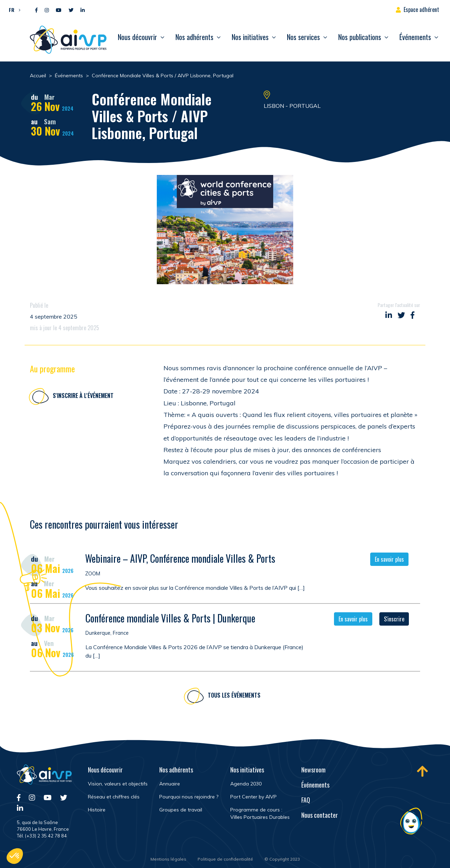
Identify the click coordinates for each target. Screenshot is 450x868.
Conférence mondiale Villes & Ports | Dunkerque (170, 619)
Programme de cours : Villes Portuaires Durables (260, 813)
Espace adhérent (421, 9)
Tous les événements (234, 696)
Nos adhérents (194, 37)
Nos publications (360, 37)
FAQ (306, 800)
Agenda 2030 (246, 784)
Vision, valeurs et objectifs (118, 784)
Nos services (303, 37)
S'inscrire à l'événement (83, 396)
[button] (13, 9)
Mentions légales (168, 859)
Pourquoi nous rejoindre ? (189, 797)
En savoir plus (389, 560)
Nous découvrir (137, 37)
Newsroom (313, 770)
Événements (415, 37)
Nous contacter (320, 815)
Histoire (97, 810)
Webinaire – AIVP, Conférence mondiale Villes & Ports (180, 559)
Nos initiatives (250, 37)
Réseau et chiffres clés (114, 797)
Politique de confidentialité (225, 859)
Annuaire (170, 784)
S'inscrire (394, 620)
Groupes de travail (181, 810)
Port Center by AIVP (253, 797)
